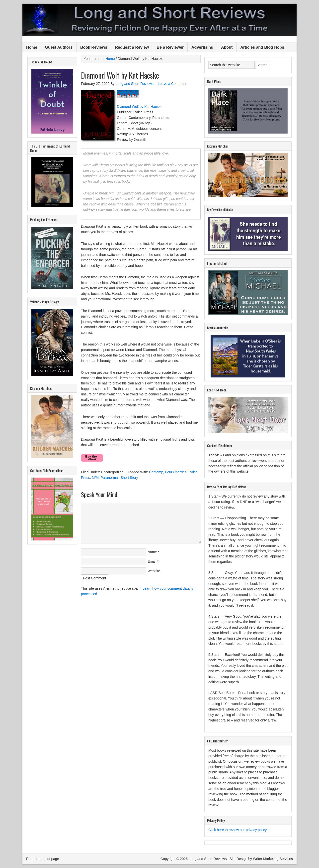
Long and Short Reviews (159, 20)
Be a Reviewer (170, 47)
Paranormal (110, 478)
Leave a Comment (172, 84)
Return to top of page (43, 859)
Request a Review (132, 47)
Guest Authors (59, 47)
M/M (95, 478)
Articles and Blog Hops (262, 47)
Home (32, 47)
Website (154, 571)
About (227, 47)
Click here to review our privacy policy (238, 830)
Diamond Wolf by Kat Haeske (140, 107)
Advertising (202, 47)
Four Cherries (176, 472)
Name (152, 552)
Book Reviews (94, 47)
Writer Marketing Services (273, 859)
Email (152, 561)
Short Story (129, 478)
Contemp (156, 472)
